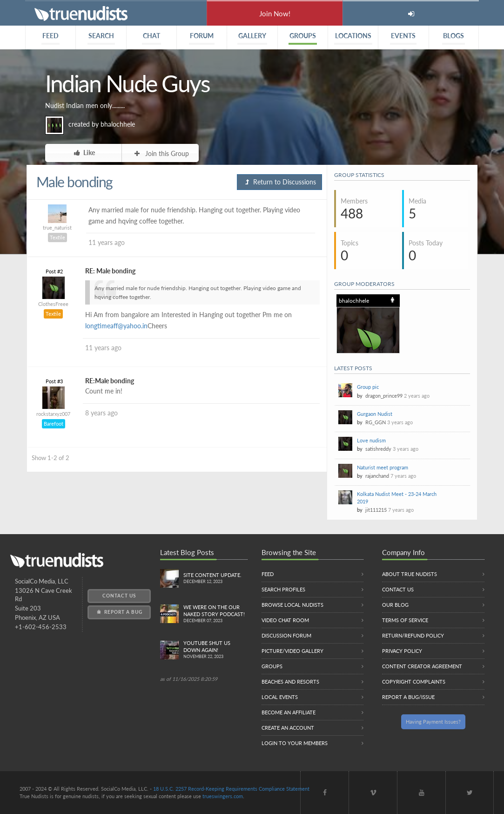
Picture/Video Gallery (292, 651)
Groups (272, 666)
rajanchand (377, 476)
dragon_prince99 (384, 396)
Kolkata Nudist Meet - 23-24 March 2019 (397, 498)
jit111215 (376, 510)
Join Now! (275, 14)
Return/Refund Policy (413, 635)
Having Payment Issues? (433, 722)
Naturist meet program (383, 467)
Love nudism (371, 440)
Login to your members (295, 743)
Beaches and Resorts (290, 682)
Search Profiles (283, 589)
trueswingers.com (223, 796)
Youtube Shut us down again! (215, 650)
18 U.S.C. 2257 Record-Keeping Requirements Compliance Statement (231, 789)
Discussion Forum (286, 635)
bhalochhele (118, 124)
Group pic (368, 387)
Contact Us (119, 596)
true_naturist (57, 227)
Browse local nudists (292, 605)
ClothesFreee (53, 304)
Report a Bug (119, 612)
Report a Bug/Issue (408, 697)
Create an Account (288, 728)
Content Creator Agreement (422, 666)
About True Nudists (410, 574)
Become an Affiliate (289, 712)
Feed (268, 574)
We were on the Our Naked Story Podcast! (215, 614)
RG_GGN (376, 422)
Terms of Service (405, 620)
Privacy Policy (402, 651)
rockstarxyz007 (53, 414)
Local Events (280, 697)
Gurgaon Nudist (375, 414)
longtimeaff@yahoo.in (116, 326)
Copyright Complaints (414, 682)
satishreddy (378, 449)
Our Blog (395, 605)
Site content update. (215, 579)
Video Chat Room (285, 620)
